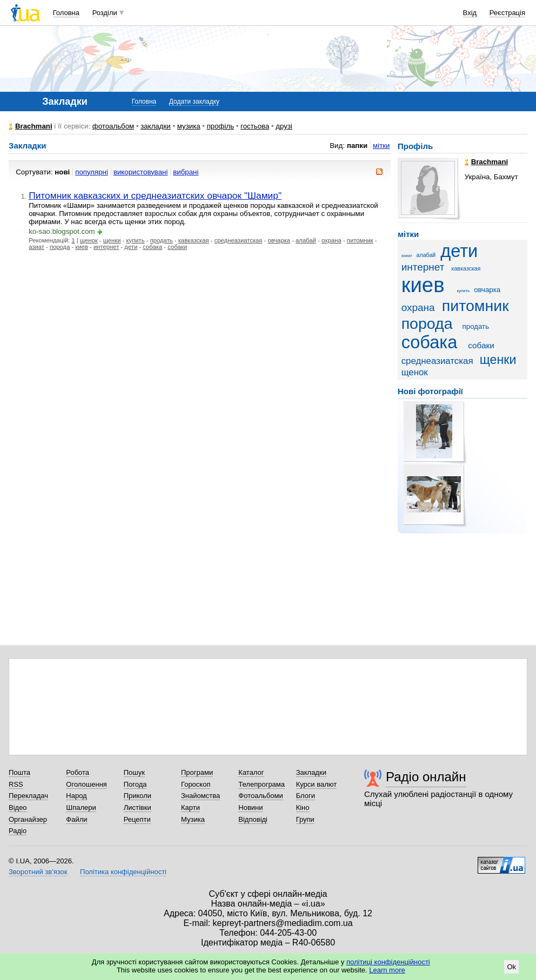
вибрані (186, 172)
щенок (89, 240)
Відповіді (253, 819)
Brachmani (34, 126)
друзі (284, 126)
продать (162, 240)
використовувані (140, 172)
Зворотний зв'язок (38, 872)
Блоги (306, 796)
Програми (197, 772)
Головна (66, 13)
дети (131, 247)
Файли (76, 819)
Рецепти (137, 819)
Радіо (18, 831)
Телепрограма (262, 784)
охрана (331, 240)
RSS (16, 784)
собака (152, 247)
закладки (156, 126)
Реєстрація (507, 13)
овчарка (279, 240)
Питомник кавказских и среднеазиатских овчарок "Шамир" (155, 195)
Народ (76, 796)
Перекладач (28, 796)
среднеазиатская (239, 240)
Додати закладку (194, 102)
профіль (220, 126)
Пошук (134, 772)
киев (81, 247)
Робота (78, 772)
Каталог (251, 772)
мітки (381, 146)
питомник (360, 240)
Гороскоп (196, 784)
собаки (177, 247)
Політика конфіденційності (123, 872)
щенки (112, 240)
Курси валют (317, 784)
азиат (36, 247)
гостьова (255, 126)
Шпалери (81, 807)
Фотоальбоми (260, 796)
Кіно (303, 807)
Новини (250, 807)
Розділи (105, 13)
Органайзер (28, 819)
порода (60, 247)
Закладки (311, 772)
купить (136, 240)
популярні (92, 172)
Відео (18, 807)
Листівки (138, 807)
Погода (135, 784)
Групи (305, 819)
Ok (511, 967)
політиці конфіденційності (388, 962)
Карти (190, 807)
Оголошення (86, 784)
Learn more (387, 970)
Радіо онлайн (426, 777)
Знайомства (200, 796)
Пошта (19, 772)
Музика (193, 819)
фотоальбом (113, 126)
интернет (106, 247)
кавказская (194, 240)
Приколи (138, 796)
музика (189, 126)
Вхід (470, 13)
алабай (306, 240)
